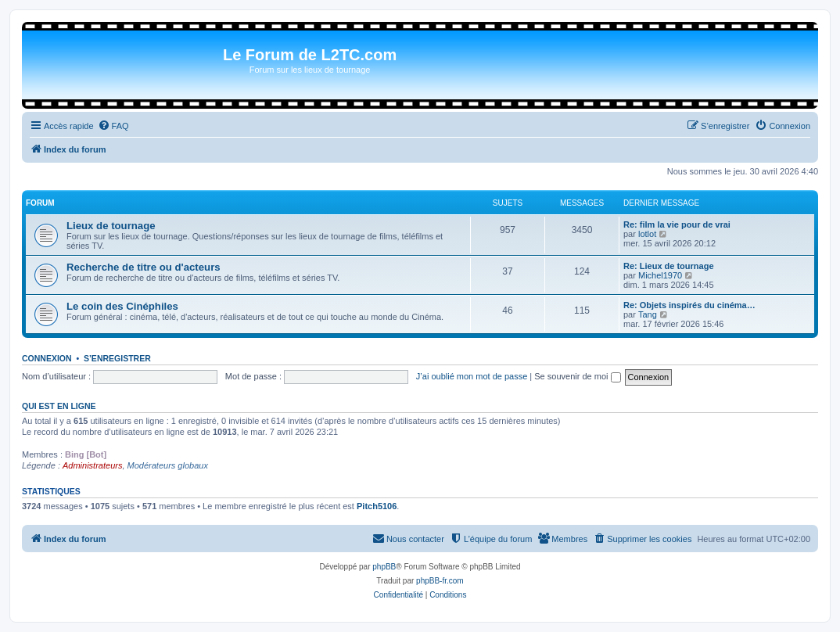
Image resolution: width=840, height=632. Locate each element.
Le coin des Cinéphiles (122, 306)
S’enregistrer (117, 358)
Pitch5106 (377, 506)
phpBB (384, 567)
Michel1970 (660, 275)
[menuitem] (113, 126)
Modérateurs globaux (168, 465)
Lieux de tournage (111, 226)
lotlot (647, 234)
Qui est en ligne (59, 406)
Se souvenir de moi (577, 376)
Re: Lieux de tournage (669, 266)
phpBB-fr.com (440, 581)
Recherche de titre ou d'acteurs (144, 267)
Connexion (47, 358)
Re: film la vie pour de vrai (677, 224)
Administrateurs (92, 465)
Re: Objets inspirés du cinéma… (689, 305)
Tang (648, 314)
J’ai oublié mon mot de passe (472, 376)
